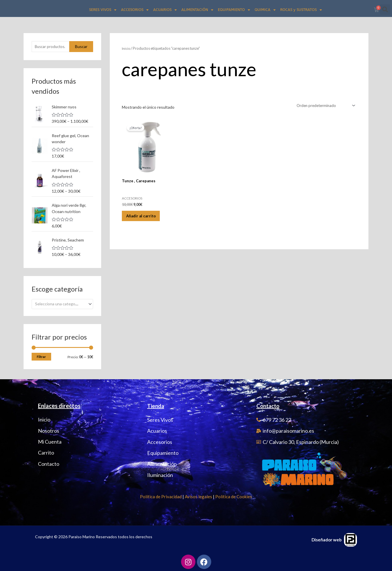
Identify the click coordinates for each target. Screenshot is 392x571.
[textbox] (60, 303)
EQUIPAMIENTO (234, 10)
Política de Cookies (234, 496)
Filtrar (41, 356)
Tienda (156, 405)
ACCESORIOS (135, 10)
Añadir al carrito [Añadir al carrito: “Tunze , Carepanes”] (145, 218)
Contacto (269, 405)
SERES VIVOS (103, 10)
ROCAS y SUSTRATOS (301, 10)
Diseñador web (327, 539)
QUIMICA (265, 10)
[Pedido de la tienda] (324, 106)
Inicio (126, 48)
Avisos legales (198, 496)
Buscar (81, 47)
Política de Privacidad (161, 496)
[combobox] (62, 303)
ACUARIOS (165, 10)
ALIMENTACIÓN (197, 10)
